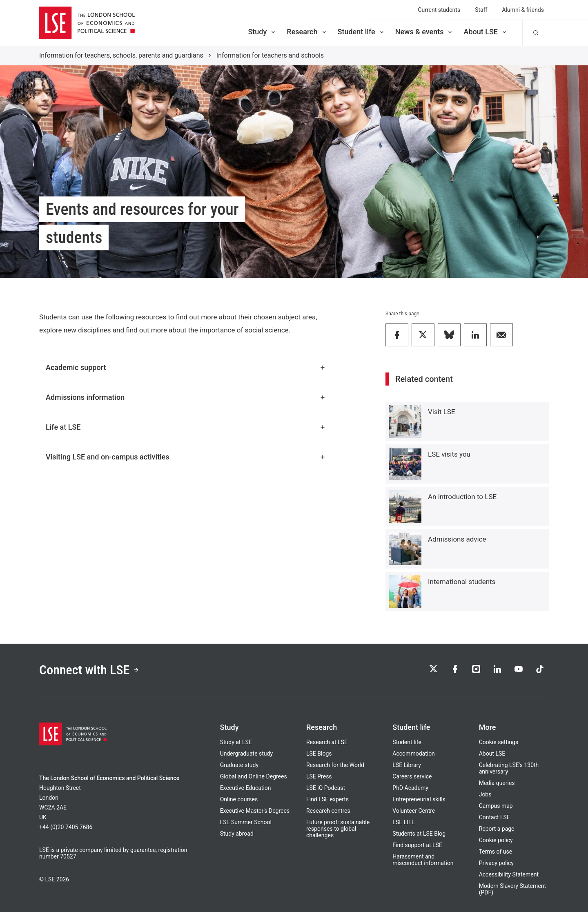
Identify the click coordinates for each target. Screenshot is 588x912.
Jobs (485, 794)
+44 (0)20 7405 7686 (66, 827)
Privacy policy (496, 863)
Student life (361, 32)
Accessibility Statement (509, 874)
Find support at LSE (417, 845)
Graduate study (239, 765)
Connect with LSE (89, 670)
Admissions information (186, 397)
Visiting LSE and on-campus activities (186, 457)
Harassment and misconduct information (423, 860)
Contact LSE (494, 817)
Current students (439, 10)
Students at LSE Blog (419, 834)
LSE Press (319, 776)
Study (262, 32)
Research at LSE (327, 742)
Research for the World (335, 765)
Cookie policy (496, 840)
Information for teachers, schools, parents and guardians (121, 55)
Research (307, 32)
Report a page (497, 829)
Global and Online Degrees (254, 776)
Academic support (186, 367)
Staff (481, 10)
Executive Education (246, 788)
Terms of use (496, 852)
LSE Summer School (246, 822)
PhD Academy (410, 788)
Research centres (328, 811)
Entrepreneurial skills (419, 799)
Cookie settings (499, 742)
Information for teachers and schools (270, 55)
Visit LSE (442, 412)
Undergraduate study (246, 754)
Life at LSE (186, 427)
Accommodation (414, 754)
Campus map (496, 806)
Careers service (412, 776)
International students (462, 582)
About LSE (486, 32)
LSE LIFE (403, 822)
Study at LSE (236, 742)
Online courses (239, 799)
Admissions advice (457, 539)
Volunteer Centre (414, 811)
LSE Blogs (319, 754)
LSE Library (407, 765)
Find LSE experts (327, 799)
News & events (424, 32)
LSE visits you (449, 454)
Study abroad (237, 834)
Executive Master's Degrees (255, 811)
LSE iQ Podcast (326, 788)
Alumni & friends (523, 10)
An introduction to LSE (462, 497)
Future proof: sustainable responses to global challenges (338, 829)
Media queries (497, 783)
